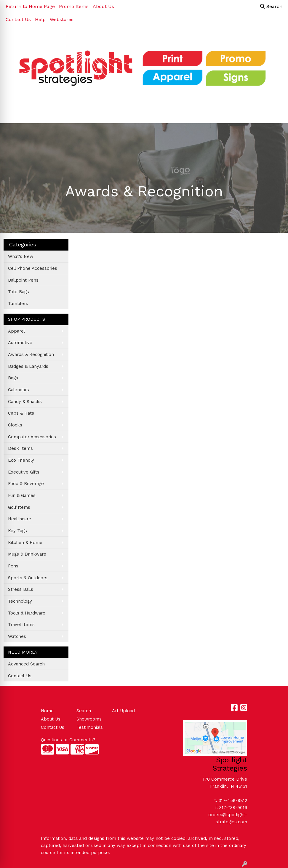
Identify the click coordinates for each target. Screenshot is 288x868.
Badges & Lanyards (28, 366)
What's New (21, 256)
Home (47, 711)
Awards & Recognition (31, 354)
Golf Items (19, 507)
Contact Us (18, 19)
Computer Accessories (32, 437)
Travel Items (21, 625)
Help (40, 19)
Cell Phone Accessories (33, 268)
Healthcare (20, 519)
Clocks (15, 425)
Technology (20, 601)
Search (271, 6)
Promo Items (74, 6)
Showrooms (89, 719)
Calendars (19, 390)
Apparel (16, 331)
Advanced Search (26, 664)
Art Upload (123, 711)
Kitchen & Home (25, 543)
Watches (17, 636)
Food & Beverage (26, 484)
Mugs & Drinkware (27, 554)
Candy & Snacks (25, 402)
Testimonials (90, 727)
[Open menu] (276, 115)
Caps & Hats (21, 413)
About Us (103, 6)
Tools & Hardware (27, 613)
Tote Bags (19, 292)
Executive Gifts (24, 472)
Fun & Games (22, 495)
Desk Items (20, 448)
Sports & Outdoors (28, 578)
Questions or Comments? (68, 740)
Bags (13, 378)
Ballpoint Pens (23, 280)
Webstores (62, 19)
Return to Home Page (30, 6)
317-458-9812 (233, 800)
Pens (13, 566)
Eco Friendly (21, 460)
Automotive (20, 343)
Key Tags (17, 531)
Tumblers (18, 304)
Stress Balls (21, 589)
